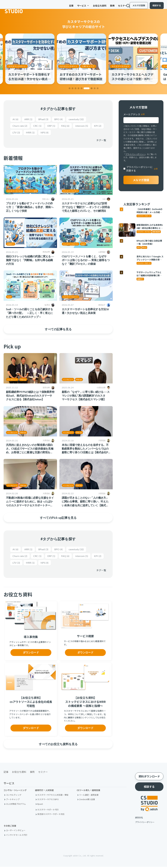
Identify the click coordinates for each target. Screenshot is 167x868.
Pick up (23, 380)
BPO (61, 119)
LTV (30, 133)
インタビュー (12, 380)
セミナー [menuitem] (113, 7)
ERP (54, 126)
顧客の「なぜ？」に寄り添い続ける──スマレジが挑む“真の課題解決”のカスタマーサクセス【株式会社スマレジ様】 (86, 396)
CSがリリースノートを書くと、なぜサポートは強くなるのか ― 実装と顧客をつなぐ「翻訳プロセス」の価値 (86, 261)
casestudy (80, 119)
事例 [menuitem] (103, 7)
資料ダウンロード (149, 777)
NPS (61, 133)
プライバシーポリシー (135, 154)
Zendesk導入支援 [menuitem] (87, 800)
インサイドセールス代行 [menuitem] (17, 836)
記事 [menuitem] (62, 7)
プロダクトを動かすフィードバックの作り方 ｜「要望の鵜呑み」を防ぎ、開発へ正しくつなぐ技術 (30, 208)
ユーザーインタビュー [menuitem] (16, 831)
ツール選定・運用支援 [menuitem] (89, 796)
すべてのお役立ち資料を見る (58, 745)
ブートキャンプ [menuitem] (13, 800)
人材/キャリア (90, 66)
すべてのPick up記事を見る (58, 518)
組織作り (11, 245)
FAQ (69, 126)
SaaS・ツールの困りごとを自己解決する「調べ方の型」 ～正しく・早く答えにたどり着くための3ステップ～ (29, 313)
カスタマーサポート (19, 66)
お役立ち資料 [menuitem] (90, 7)
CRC (39, 126)
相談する (154, 7)
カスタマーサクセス (122, 66)
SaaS (83, 245)
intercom (86, 126)
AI (16, 119)
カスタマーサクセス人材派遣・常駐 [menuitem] (53, 796)
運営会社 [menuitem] (139, 819)
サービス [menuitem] (74, 7)
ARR (29, 119)
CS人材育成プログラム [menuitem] (16, 805)
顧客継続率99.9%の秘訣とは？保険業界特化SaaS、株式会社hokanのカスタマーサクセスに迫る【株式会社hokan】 (30, 396)
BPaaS (45, 119)
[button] (70, 88)
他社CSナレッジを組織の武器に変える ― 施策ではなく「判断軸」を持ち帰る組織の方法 (30, 261)
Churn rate (21, 126)
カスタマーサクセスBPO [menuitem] (48, 800)
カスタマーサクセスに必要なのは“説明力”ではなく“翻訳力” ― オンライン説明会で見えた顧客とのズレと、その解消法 (86, 208)
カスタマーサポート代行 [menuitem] (48, 811)
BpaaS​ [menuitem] (40, 805)
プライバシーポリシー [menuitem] (145, 823)
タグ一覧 (101, 141)
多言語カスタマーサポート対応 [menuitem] (51, 815)
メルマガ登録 (136, 7)
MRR (45, 133)
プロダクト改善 (31, 192)
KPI (16, 133)
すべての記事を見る (58, 330)
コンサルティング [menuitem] (14, 796)
